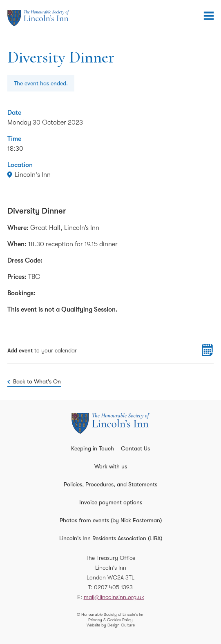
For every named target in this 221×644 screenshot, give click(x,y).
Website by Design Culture (111, 625)
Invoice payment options (111, 502)
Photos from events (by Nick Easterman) (111, 520)
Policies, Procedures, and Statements (110, 484)
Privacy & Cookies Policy (110, 620)
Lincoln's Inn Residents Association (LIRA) (111, 538)
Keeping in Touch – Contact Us (110, 448)
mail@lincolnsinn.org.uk (114, 597)
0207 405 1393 (113, 587)
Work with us (111, 466)
